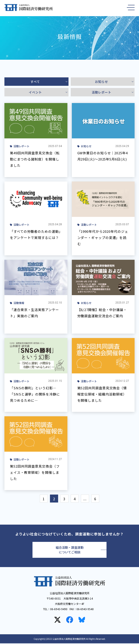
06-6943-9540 (85, 610)
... (86, 499)
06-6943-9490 (59, 610)
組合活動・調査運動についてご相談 (70, 551)
